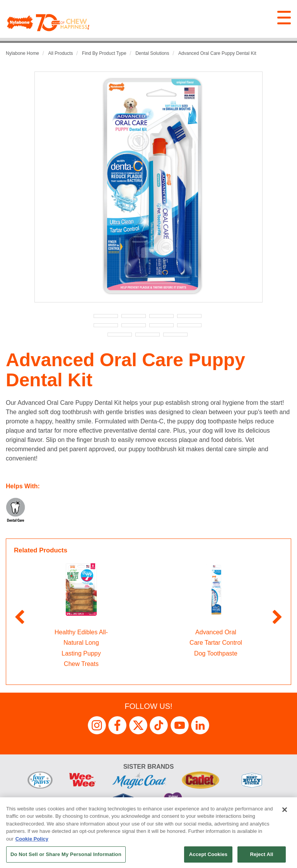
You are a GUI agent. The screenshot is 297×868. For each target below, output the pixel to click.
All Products (61, 53)
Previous (20, 618)
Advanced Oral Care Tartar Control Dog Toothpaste (216, 643)
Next (277, 618)
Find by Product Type (104, 53)
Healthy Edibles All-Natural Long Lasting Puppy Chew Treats (81, 648)
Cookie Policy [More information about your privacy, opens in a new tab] (32, 839)
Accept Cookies (208, 854)
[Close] (285, 810)
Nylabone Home (22, 53)
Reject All (261, 854)
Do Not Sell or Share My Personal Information (66, 854)
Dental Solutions (152, 53)
